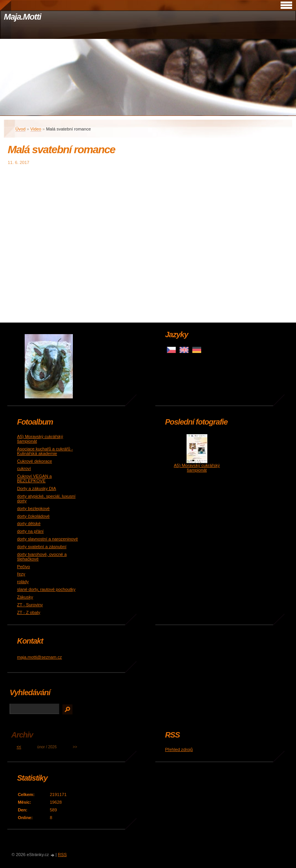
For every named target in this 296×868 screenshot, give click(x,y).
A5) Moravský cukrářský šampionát (197, 468)
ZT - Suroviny (30, 605)
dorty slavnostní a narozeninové (47, 539)
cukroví (24, 468)
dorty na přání (30, 531)
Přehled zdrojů (179, 749)
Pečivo (24, 567)
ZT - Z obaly (29, 612)
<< (19, 747)
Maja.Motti (23, 17)
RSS (62, 855)
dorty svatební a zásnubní (42, 547)
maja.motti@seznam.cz (39, 657)
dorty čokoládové (33, 516)
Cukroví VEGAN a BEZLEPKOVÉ (34, 478)
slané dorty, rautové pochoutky (46, 589)
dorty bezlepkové (33, 508)
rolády (23, 582)
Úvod (20, 129)
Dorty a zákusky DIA (36, 488)
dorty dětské (29, 523)
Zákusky (25, 597)
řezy (21, 574)
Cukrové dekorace (34, 461)
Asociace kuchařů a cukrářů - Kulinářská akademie (45, 451)
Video (36, 129)
